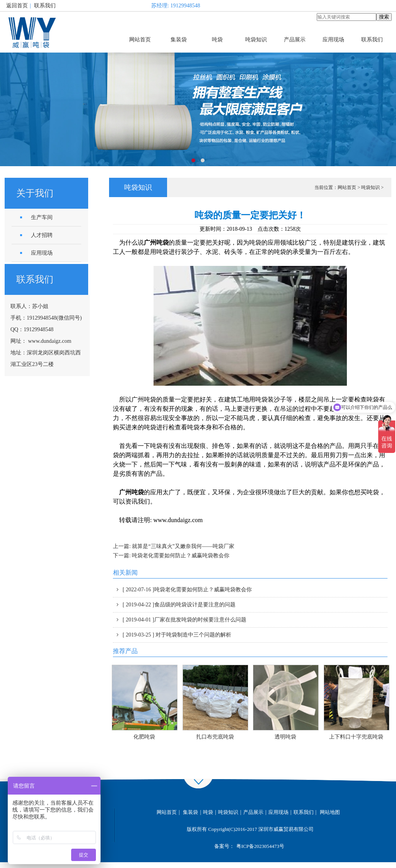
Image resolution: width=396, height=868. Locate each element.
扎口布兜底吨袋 (215, 737)
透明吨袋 (285, 737)
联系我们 (45, 6)
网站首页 (140, 40)
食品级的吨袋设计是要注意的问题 (179, 605)
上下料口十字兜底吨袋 (356, 737)
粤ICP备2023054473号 (260, 846)
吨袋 (217, 40)
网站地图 (330, 812)
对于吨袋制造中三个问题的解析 (177, 635)
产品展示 (295, 40)
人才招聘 (42, 235)
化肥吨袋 (144, 737)
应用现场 (333, 40)
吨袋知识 (256, 40)
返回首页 (17, 6)
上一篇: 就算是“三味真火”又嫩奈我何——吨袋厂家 (174, 546)
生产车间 (42, 217)
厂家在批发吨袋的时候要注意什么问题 (184, 620)
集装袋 (179, 40)
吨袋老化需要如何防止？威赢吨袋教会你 (187, 590)
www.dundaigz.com (50, 341)
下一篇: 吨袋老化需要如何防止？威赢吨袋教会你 (171, 556)
